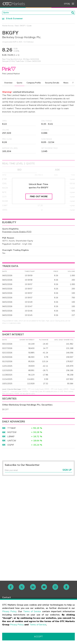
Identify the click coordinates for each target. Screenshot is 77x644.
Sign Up (67, 472)
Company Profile (34, 84)
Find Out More (39, 197)
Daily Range (47, 122)
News (66, 84)
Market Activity (8, 27)
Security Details (52, 84)
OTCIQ (67, 4)
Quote (19, 84)
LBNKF (11, 437)
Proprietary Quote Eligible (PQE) (17, 233)
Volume (6, 131)
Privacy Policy (9, 611)
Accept (38, 637)
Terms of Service (32, 611)
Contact (6, 597)
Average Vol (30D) (10, 149)
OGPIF (11, 446)
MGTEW (12, 433)
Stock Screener (13, 19)
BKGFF (5, 410)
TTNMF (12, 429)
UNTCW (12, 442)
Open (4, 122)
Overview (8, 84)
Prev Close (7, 140)
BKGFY (23, 27)
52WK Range (47, 140)
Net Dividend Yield (50, 149)
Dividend (45, 131)
